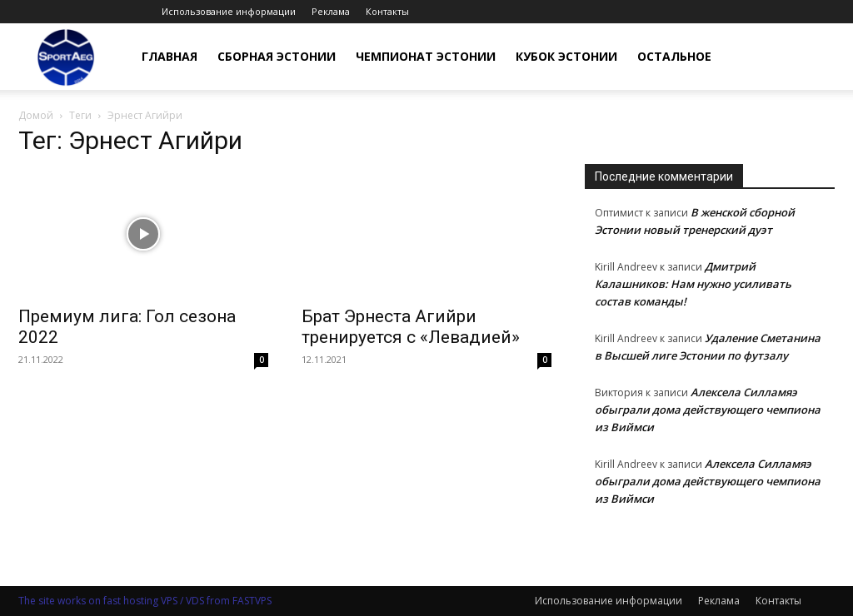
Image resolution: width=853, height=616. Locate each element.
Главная (170, 56)
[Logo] (66, 57)
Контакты (387, 11)
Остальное (674, 56)
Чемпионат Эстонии (426, 56)
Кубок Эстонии (566, 56)
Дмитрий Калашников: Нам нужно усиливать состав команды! (693, 284)
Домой (36, 115)
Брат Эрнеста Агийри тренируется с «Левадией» (411, 327)
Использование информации (229, 11)
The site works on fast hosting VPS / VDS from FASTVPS (145, 601)
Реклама (331, 11)
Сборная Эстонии (277, 56)
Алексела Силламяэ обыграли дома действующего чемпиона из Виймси (708, 410)
